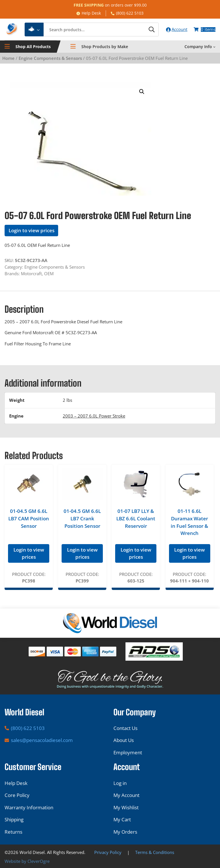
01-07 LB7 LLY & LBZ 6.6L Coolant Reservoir (136, 519)
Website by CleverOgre (27, 861)
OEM (49, 274)
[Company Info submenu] (214, 47)
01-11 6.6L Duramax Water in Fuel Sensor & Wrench (189, 523)
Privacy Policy (108, 853)
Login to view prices (32, 231)
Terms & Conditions (155, 853)
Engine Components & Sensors (50, 58)
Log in (120, 783)
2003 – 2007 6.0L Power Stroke (94, 416)
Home (8, 58)
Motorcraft (31, 274)
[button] (142, 92)
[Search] (150, 30)
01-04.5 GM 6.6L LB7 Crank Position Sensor (82, 519)
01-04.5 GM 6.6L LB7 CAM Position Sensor (29, 519)
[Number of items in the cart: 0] (205, 30)
